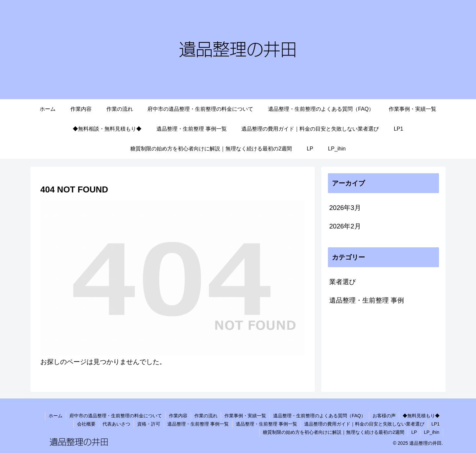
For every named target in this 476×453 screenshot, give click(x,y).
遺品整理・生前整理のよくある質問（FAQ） (319, 416)
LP (414, 432)
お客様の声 (384, 416)
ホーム (56, 416)
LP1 (436, 424)
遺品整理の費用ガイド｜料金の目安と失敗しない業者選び (364, 424)
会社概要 (86, 424)
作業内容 (178, 416)
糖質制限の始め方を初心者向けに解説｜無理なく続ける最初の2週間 (334, 432)
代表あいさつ (116, 424)
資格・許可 (149, 424)
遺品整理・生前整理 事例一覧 (198, 424)
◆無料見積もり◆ (421, 416)
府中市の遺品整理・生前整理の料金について (116, 416)
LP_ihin (432, 432)
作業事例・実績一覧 (245, 416)
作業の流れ (206, 416)
